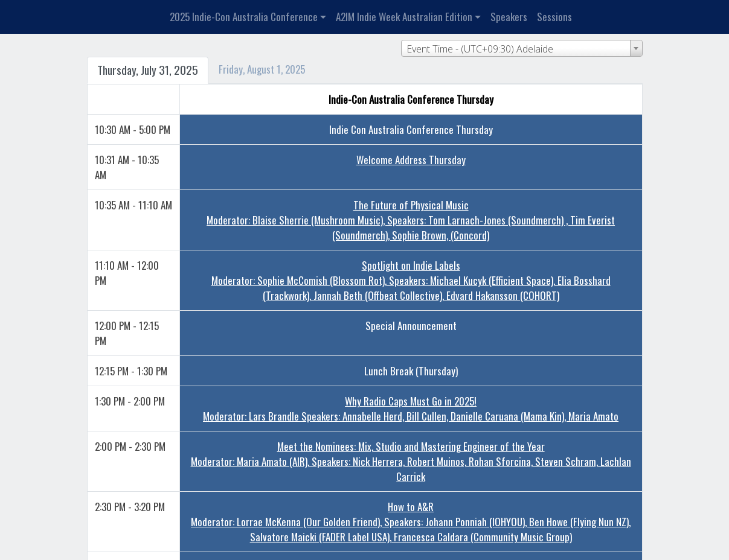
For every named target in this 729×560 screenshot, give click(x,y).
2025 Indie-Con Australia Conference (244, 17)
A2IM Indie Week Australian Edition (404, 17)
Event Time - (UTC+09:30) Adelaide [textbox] (480, 49)
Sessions (554, 17)
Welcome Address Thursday (411, 160)
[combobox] (522, 48)
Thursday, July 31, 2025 (148, 70)
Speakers (509, 17)
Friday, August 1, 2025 (262, 69)
